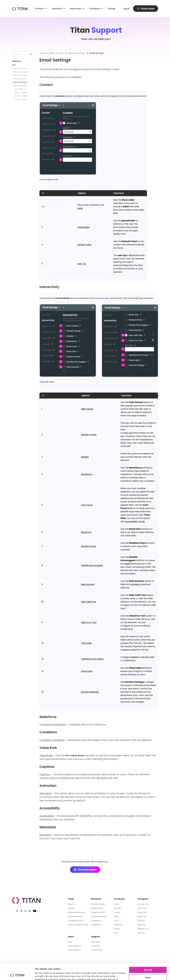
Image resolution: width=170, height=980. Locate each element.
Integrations (96, 925)
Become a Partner (75, 916)
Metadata (45, 835)
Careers (71, 908)
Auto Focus (87, 505)
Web (14, 65)
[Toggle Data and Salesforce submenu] (30, 79)
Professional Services (76, 912)
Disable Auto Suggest (92, 565)
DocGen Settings (90, 692)
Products (119, 899)
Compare (143, 899)
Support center (47, 53)
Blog (70, 942)
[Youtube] (35, 911)
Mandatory (87, 474)
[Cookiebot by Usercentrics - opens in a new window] (17, 975)
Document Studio (98, 904)
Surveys (117, 912)
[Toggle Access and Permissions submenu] (30, 68)
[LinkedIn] (30, 911)
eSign (117, 916)
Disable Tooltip (89, 435)
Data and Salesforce (20, 79)
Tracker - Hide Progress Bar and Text (21, 99)
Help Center (96, 942)
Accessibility (47, 816)
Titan (71, 899)
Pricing (112, 9)
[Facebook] (21, 911)
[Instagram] (17, 911)
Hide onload (87, 409)
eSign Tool (142, 916)
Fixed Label (87, 671)
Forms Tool (142, 908)
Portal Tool (142, 925)
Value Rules (46, 755)
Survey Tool (142, 912)
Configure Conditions (52, 740)
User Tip (82, 264)
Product (42, 8)
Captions (45, 774)
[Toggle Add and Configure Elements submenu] (30, 75)
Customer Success (76, 921)
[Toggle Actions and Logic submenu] (30, 72)
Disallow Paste (89, 546)
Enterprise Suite (97, 908)
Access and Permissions (20, 68)
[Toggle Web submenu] (30, 65)
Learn (71, 937)
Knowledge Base (75, 946)
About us (71, 904)
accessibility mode (135, 521)
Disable (85, 457)
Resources (77, 8)
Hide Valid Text (89, 602)
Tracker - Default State (21, 92)
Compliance (96, 921)
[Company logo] (20, 9)
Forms (117, 904)
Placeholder (84, 227)
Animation (45, 793)
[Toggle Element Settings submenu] (30, 82)
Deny (148, 962)
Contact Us (96, 946)
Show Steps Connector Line (21, 89)
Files (116, 933)
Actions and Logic (20, 72)
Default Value (84, 245)
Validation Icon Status (92, 659)
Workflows (118, 925)
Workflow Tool (143, 929)
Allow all (148, 955)
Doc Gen (118, 908)
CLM (116, 921)
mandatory (135, 584)
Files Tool (141, 933)
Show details (41, 975)
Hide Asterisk (88, 584)
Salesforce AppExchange (78, 925)
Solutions (57, 9)
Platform (96, 899)
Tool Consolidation (99, 916)
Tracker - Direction (21, 96)
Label (80, 208)
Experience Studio (98, 912)
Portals (117, 929)
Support (96, 937)
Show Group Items (21, 86)
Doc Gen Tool (143, 904)
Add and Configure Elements (20, 75)
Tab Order (86, 643)
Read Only (86, 532)
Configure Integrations (53, 725)
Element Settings (20, 82)
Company (96, 8)
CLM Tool (141, 921)
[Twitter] (25, 911)
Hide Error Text (89, 622)
